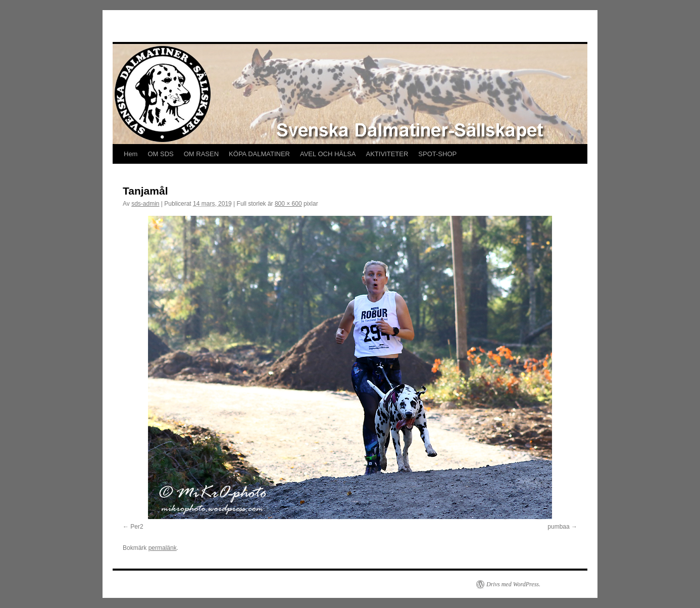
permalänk (163, 548)
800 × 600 (288, 204)
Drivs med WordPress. (513, 584)
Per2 (137, 527)
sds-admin (145, 204)
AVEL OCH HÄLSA (328, 154)
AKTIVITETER (387, 154)
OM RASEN (201, 154)
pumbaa (558, 527)
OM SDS (160, 154)
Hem (131, 154)
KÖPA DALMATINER (259, 154)
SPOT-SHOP (437, 154)
